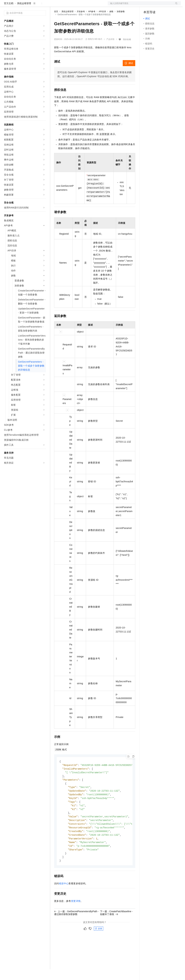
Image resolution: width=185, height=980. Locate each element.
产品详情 (110, 50)
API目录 (102, 22)
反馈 (99, 944)
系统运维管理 (24, 14)
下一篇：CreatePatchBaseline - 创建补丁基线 (116, 928)
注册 (163, 5)
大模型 (34, 5)
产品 (43, 5)
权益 (64, 5)
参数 (111, 22)
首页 (56, 22)
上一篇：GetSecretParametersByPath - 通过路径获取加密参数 (76, 928)
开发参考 (81, 22)
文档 (140, 5)
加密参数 (121, 22)
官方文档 (9, 14)
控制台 (155, 5)
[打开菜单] (5, 5)
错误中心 (64, 899)
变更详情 (76, 916)
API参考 (92, 22)
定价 (72, 5)
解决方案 (54, 5)
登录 (175, 5)
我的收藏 (127, 50)
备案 (147, 5)
